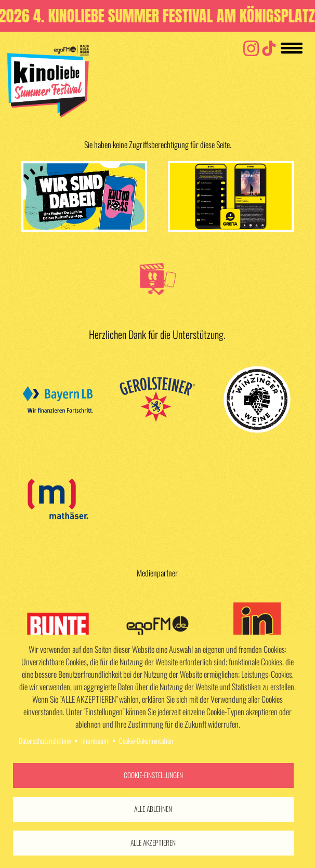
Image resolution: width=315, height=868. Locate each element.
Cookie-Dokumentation (146, 741)
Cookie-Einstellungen (153, 775)
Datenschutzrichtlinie (45, 741)
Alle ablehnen (153, 809)
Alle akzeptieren (153, 843)
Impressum (95, 741)
